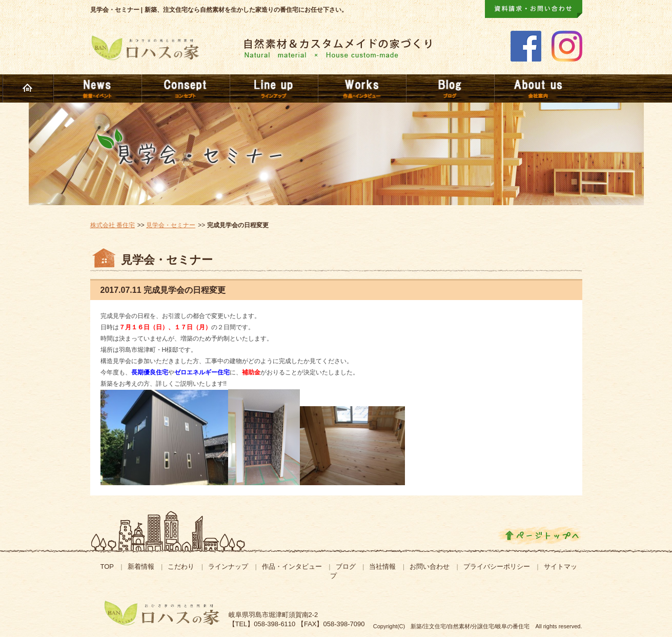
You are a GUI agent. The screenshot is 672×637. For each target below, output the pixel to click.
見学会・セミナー (171, 225)
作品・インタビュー (292, 566)
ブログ (346, 566)
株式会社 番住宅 (113, 225)
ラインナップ (228, 566)
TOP (107, 566)
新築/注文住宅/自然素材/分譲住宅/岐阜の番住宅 (470, 626)
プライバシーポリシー (497, 566)
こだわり (181, 566)
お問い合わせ (430, 566)
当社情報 (382, 566)
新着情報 (141, 566)
